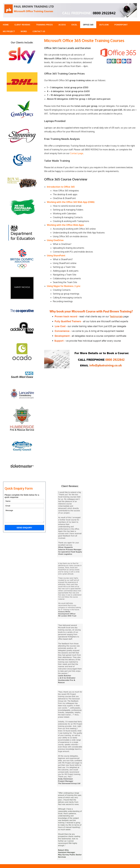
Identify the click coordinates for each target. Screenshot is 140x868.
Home (6, 25)
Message (24, 516)
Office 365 (88, 25)
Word (24, 31)
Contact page (77, 153)
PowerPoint (121, 25)
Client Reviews (22, 25)
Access (62, 25)
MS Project (9, 31)
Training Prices (44, 25)
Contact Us (39, 31)
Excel (74, 25)
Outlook (104, 25)
